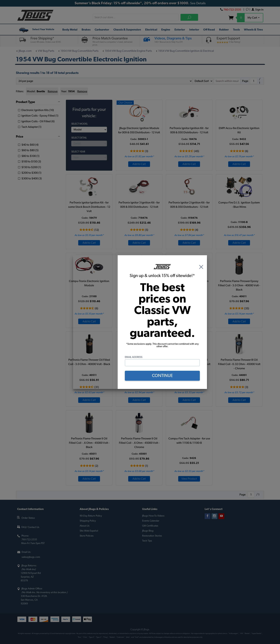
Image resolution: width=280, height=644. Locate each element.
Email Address (134, 357)
